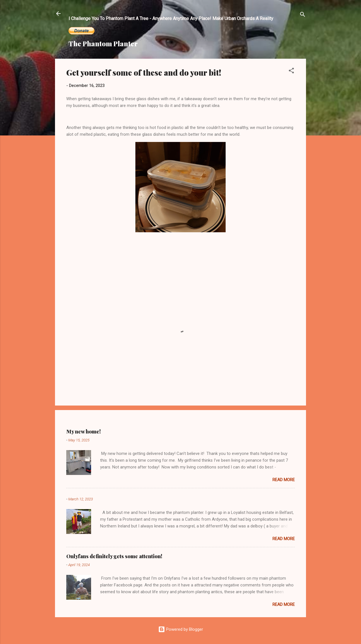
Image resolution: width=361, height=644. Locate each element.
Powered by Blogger (181, 629)
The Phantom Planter (103, 43)
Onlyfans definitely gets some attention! (114, 556)
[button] (291, 72)
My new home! (83, 431)
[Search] (303, 15)
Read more (284, 480)
